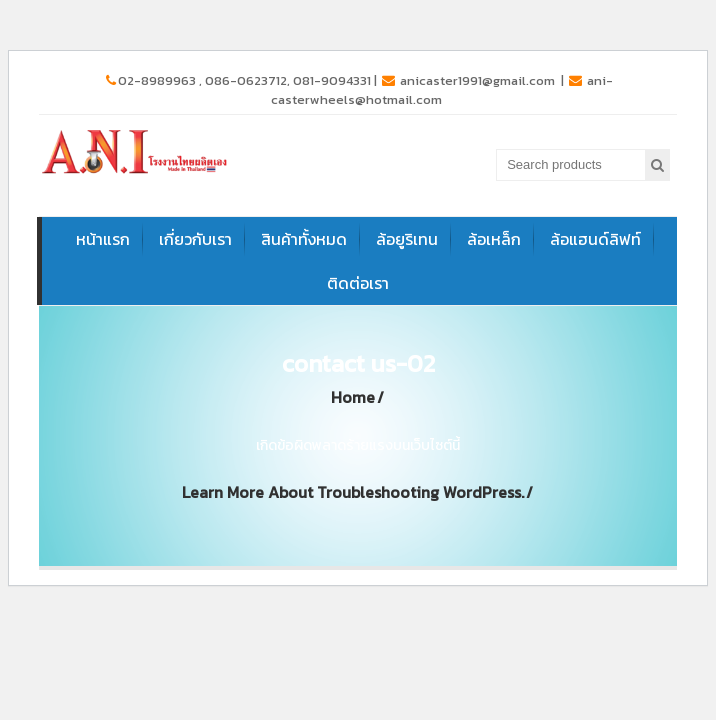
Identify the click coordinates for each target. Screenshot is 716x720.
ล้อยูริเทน (407, 239)
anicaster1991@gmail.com (470, 80)
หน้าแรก (103, 239)
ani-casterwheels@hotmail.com (442, 90)
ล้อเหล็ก (494, 239)
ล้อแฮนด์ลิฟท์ (595, 239)
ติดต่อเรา (358, 283)
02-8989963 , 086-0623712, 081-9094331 (238, 80)
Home (353, 397)
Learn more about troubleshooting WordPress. (353, 492)
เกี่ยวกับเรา (195, 239)
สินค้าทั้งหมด (304, 239)
